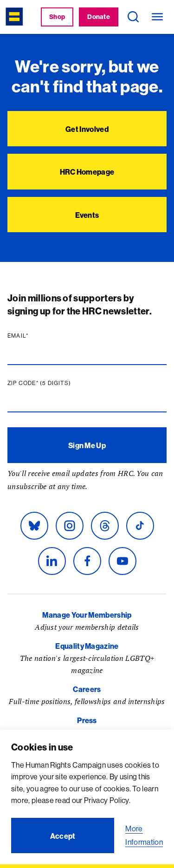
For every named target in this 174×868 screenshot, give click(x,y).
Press (87, 720)
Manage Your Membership (87, 615)
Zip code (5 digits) (41, 383)
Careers (87, 689)
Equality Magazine (87, 646)
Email (20, 336)
